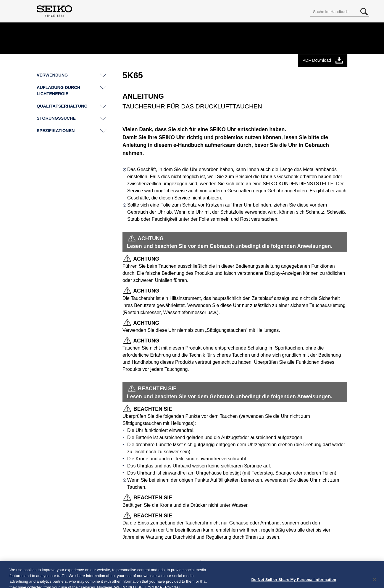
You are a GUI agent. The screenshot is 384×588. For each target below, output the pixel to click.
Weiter (187, 563)
